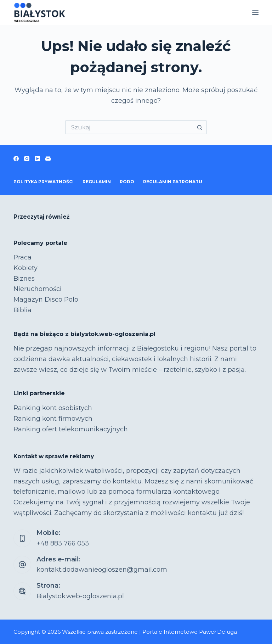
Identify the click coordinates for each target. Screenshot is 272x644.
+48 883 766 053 (63, 543)
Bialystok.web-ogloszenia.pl (80, 596)
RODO (127, 182)
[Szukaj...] (129, 127)
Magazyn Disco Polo (46, 299)
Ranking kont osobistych (53, 408)
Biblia (22, 310)
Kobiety (25, 268)
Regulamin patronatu (173, 182)
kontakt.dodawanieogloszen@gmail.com (102, 570)
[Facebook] (16, 159)
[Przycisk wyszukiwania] (200, 127)
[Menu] (255, 12)
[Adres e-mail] (48, 159)
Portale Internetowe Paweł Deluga (190, 632)
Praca (22, 257)
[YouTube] (37, 159)
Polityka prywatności (44, 182)
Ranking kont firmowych (53, 419)
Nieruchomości (38, 289)
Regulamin (97, 182)
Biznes (24, 279)
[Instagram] (27, 159)
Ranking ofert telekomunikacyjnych (71, 429)
